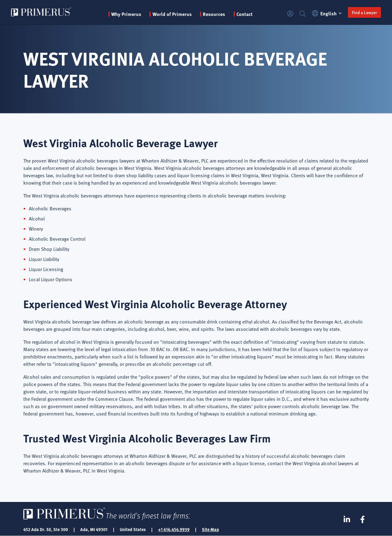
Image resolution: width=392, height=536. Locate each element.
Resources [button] (214, 14)
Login (290, 14)
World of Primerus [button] (172, 14)
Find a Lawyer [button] (364, 12)
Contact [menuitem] (245, 14)
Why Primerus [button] (126, 14)
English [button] (328, 13)
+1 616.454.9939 (174, 529)
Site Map (210, 529)
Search (303, 14)
